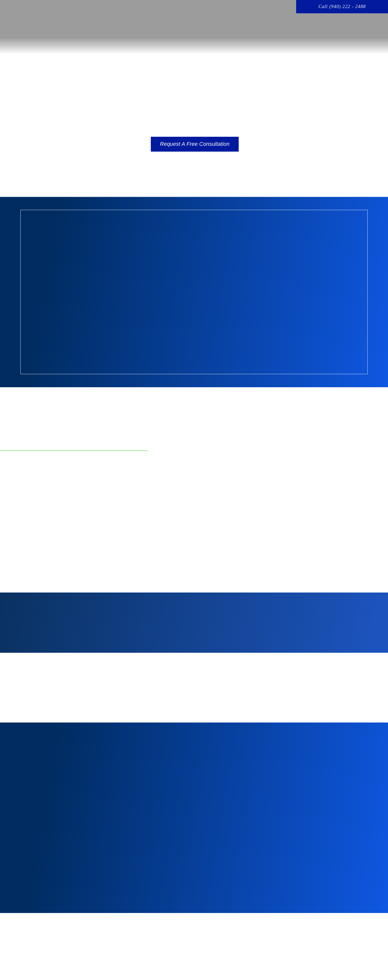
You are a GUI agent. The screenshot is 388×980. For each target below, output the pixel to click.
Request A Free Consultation (195, 144)
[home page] (67, 22)
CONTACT (368, 24)
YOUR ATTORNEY (230, 24)
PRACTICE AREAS (183, 24)
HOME (146, 24)
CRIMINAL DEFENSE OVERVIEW (290, 24)
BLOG (339, 24)
